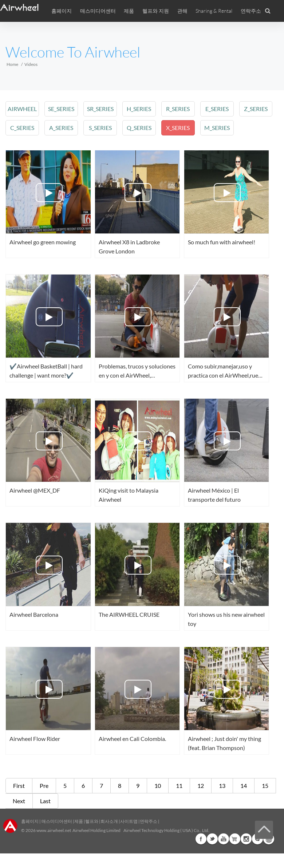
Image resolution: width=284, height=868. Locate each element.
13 (222, 786)
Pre (44, 786)
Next (19, 801)
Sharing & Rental (214, 11)
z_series (253, 109)
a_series (61, 128)
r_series (176, 109)
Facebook (201, 839)
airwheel (22, 109)
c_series (22, 128)
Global (269, 839)
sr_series (99, 109)
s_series (99, 128)
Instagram (246, 839)
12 (201, 786)
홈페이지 (62, 11)
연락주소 (251, 11)
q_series (138, 128)
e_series (215, 109)
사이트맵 (129, 821)
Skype (257, 839)
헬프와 (92, 821)
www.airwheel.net (54, 830)
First (19, 786)
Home (12, 64)
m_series (215, 128)
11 (179, 786)
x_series (176, 128)
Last (45, 801)
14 (244, 786)
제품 (129, 11)
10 (158, 786)
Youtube (224, 839)
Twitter (212, 839)
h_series (138, 109)
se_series (61, 109)
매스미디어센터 (56, 821)
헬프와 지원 (156, 11)
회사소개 (110, 821)
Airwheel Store (235, 839)
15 (265, 786)
